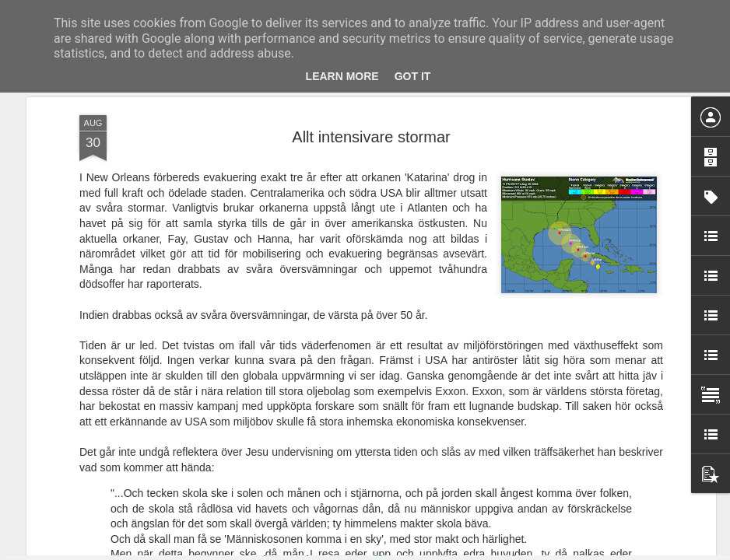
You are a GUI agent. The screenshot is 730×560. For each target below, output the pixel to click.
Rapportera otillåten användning (455, 551)
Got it (413, 76)
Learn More (342, 76)
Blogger (376, 551)
